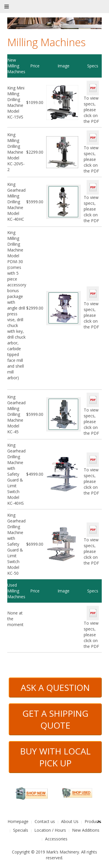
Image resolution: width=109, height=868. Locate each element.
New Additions (86, 830)
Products (93, 821)
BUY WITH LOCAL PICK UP (55, 757)
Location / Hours (50, 830)
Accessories (56, 839)
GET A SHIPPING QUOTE (55, 719)
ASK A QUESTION (55, 688)
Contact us (45, 821)
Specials (21, 830)
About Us (70, 821)
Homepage (18, 821)
